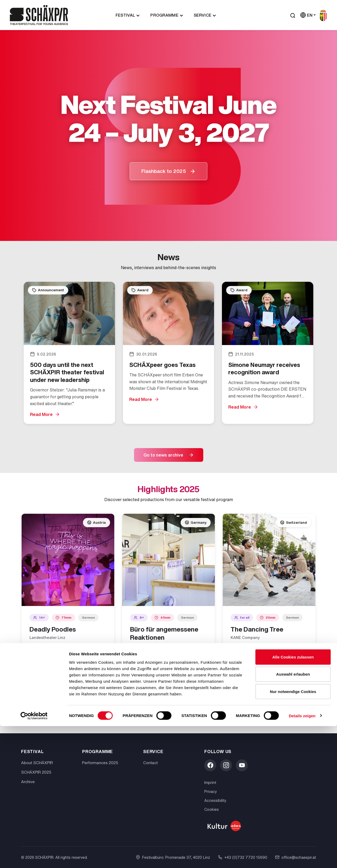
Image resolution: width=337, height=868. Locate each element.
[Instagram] (226, 765)
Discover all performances (163, 715)
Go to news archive (163, 455)
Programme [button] (164, 15)
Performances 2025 (100, 763)
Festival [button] (125, 15)
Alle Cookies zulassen (293, 799)
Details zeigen (302, 858)
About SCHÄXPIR (37, 763)
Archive (28, 782)
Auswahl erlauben (293, 816)
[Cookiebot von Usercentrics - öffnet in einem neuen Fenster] (34, 858)
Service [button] (203, 15)
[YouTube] (242, 765)
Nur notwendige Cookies (293, 833)
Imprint (210, 782)
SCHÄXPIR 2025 (36, 772)
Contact (150, 763)
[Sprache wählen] (308, 15)
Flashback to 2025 (164, 171)
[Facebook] (210, 765)
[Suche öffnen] (293, 15)
